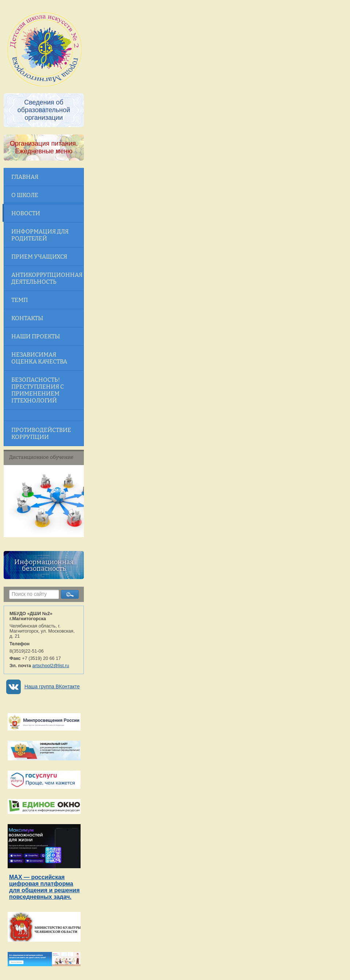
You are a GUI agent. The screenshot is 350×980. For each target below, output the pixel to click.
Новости (26, 213)
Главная (25, 177)
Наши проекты (36, 336)
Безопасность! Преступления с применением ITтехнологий (38, 390)
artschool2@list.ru (51, 666)
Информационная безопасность (44, 565)
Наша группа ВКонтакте (52, 687)
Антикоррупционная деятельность (47, 278)
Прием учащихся (39, 257)
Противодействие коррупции (41, 433)
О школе (25, 195)
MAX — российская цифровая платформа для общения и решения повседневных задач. (44, 887)
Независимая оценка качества (39, 358)
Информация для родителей (40, 235)
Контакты (27, 318)
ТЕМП (20, 300)
